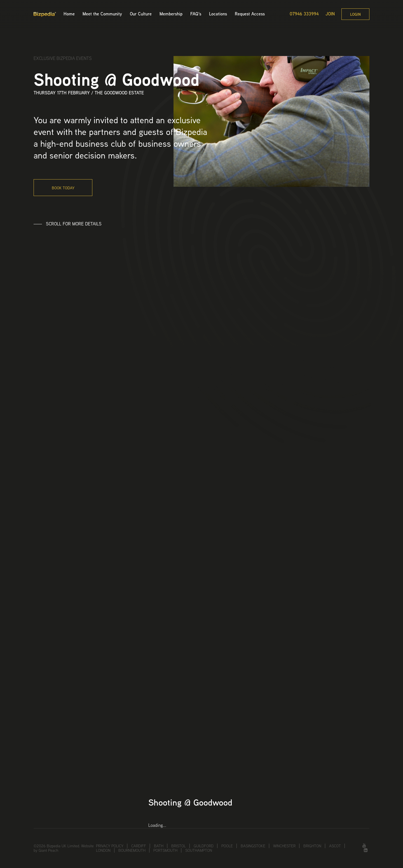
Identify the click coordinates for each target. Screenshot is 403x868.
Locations (218, 14)
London (103, 850)
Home (69, 14)
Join (330, 14)
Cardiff (139, 846)
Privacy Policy (110, 846)
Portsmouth (165, 850)
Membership (171, 14)
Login (355, 14)
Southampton (199, 850)
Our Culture (141, 14)
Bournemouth (132, 850)
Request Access (250, 14)
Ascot (335, 846)
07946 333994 (304, 14)
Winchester (284, 846)
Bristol (179, 846)
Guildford (204, 846)
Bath (159, 846)
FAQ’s (196, 14)
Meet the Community (102, 14)
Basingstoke (253, 846)
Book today (63, 188)
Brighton (312, 846)
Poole (227, 846)
